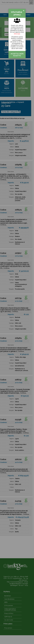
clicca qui (17, 34)
